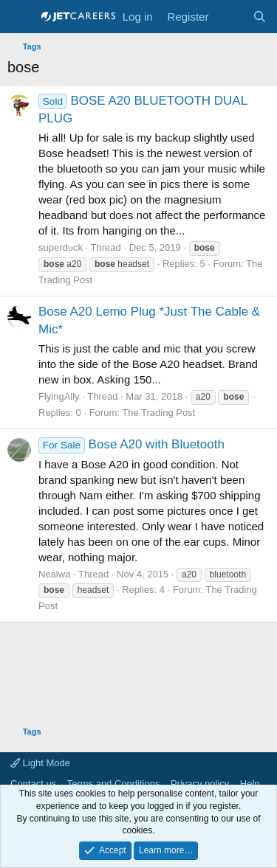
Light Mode (40, 763)
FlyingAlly (59, 396)
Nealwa (54, 574)
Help (250, 784)
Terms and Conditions (114, 784)
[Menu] (20, 17)
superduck (61, 247)
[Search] (260, 17)
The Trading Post (158, 413)
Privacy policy (200, 784)
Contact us (33, 784)
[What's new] (230, 17)
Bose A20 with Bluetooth (131, 444)
